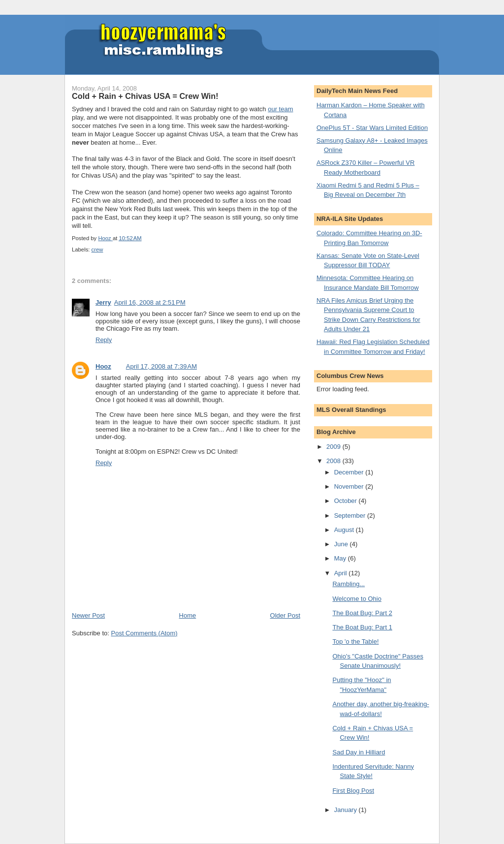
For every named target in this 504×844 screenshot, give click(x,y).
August (345, 530)
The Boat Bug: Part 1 (362, 627)
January (346, 810)
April (342, 573)
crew (97, 250)
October (346, 501)
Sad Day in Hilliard (359, 752)
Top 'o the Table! (355, 641)
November (350, 486)
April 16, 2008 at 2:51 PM (150, 302)
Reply (104, 340)
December (350, 472)
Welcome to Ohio (357, 599)
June (342, 544)
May (341, 558)
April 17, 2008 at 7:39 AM (161, 366)
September (351, 516)
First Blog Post (353, 791)
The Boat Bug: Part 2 (362, 613)
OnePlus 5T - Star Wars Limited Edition (372, 128)
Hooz (103, 366)
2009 (334, 447)
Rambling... (348, 584)
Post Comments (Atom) (144, 633)
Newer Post (88, 615)
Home (188, 615)
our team (280, 109)
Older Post (285, 615)
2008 (334, 461)
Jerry (103, 302)
